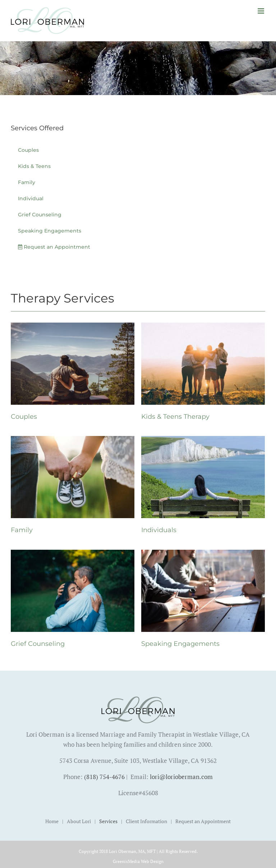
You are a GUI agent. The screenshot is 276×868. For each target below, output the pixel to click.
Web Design (152, 861)
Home (52, 821)
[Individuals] (203, 441)
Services (108, 821)
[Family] (73, 441)
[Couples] (73, 327)
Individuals (159, 530)
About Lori (79, 821)
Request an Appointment (203, 821)
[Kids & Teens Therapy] (203, 327)
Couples (24, 417)
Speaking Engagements (180, 644)
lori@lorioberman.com (181, 777)
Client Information (146, 821)
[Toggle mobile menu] (261, 11)
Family (22, 530)
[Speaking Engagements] (203, 555)
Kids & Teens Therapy (175, 417)
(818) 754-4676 (104, 777)
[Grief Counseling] (73, 555)
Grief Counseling (38, 644)
